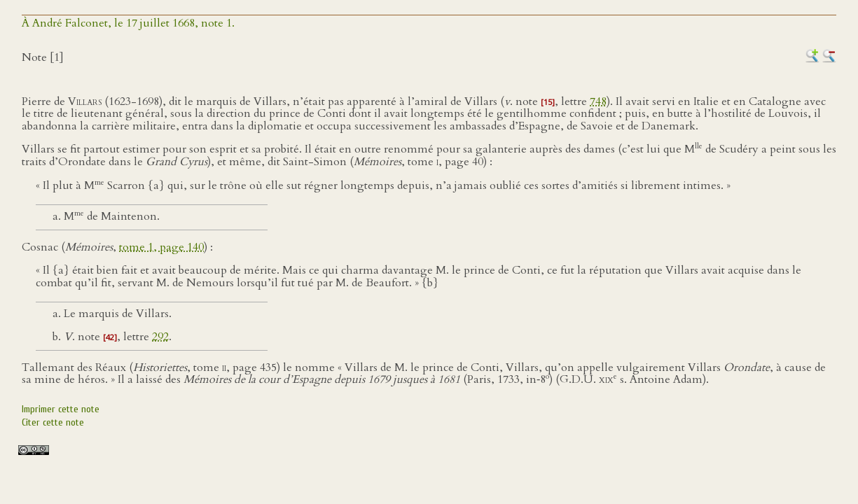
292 (160, 337)
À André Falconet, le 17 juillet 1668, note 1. (128, 23)
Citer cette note (53, 422)
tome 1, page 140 (161, 247)
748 (598, 101)
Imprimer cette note (61, 409)
